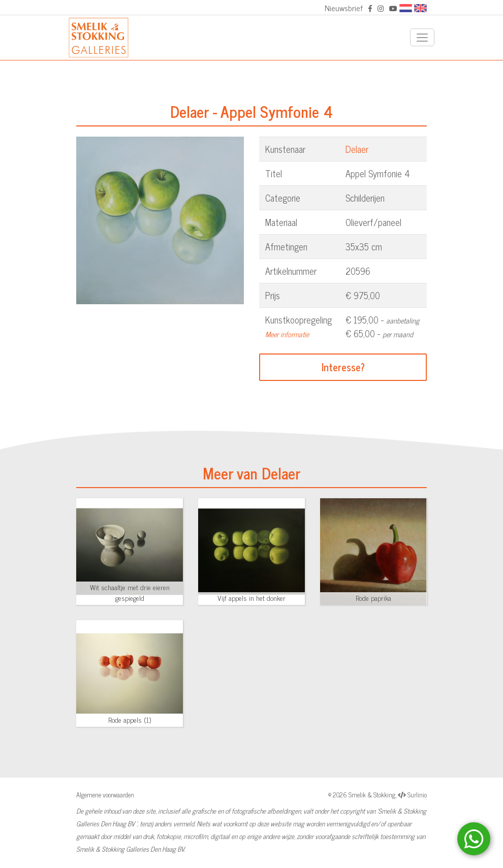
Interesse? (343, 367)
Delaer (357, 149)
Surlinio (417, 795)
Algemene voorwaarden (105, 795)
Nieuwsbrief (344, 8)
